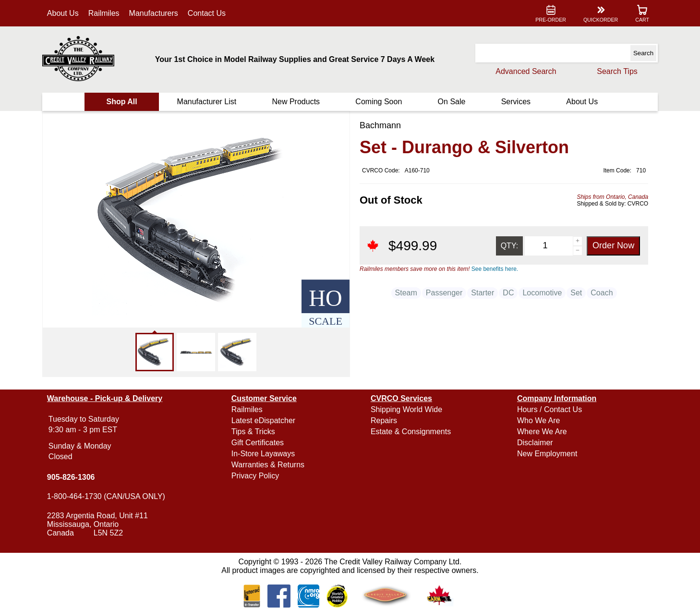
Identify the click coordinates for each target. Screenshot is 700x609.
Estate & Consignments (411, 432)
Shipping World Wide (406, 409)
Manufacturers (154, 13)
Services (516, 102)
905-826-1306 (71, 477)
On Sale (452, 102)
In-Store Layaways (263, 454)
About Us (63, 13)
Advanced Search (526, 71)
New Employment (547, 454)
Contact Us (207, 13)
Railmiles (104, 13)
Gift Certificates (258, 443)
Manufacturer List (207, 102)
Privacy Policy (255, 476)
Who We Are (539, 420)
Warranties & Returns (268, 465)
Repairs (384, 420)
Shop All (121, 102)
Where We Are (542, 432)
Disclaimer (535, 443)
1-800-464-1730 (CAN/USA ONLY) (106, 496)
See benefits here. (495, 269)
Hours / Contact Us (549, 409)
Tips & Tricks (253, 432)
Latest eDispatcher (263, 420)
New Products (296, 102)
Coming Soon (379, 102)
